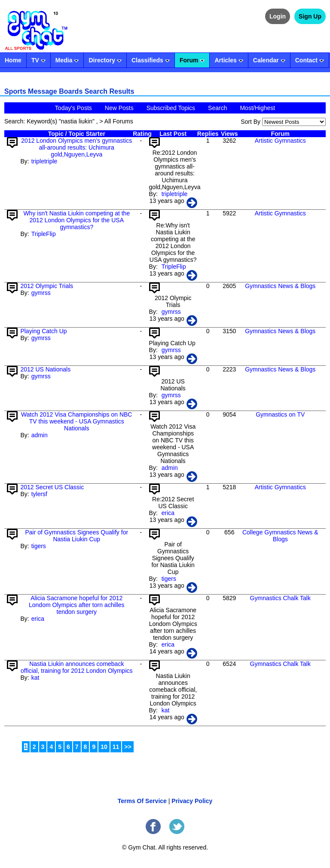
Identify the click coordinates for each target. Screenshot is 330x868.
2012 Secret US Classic (52, 487)
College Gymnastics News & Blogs (280, 536)
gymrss (41, 293)
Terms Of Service (142, 801)
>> (128, 747)
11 (116, 747)
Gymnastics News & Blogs (280, 286)
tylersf (39, 494)
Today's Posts (73, 108)
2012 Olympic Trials (47, 286)
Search (217, 108)
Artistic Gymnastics (280, 141)
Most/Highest (257, 108)
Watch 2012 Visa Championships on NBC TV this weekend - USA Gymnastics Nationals (76, 421)
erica (168, 513)
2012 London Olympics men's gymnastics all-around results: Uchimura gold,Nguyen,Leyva (76, 147)
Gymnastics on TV (280, 414)
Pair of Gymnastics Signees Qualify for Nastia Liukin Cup (76, 536)
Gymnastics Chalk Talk (280, 598)
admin (40, 435)
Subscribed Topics (171, 108)
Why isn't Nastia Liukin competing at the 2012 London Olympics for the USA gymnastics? (76, 220)
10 (104, 747)
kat (35, 678)
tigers (39, 546)
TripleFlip (44, 234)
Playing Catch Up (43, 331)
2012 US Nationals (45, 369)
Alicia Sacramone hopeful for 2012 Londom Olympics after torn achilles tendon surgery (77, 605)
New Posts (119, 108)
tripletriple (44, 161)
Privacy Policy (192, 801)
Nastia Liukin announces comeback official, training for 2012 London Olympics (76, 667)
